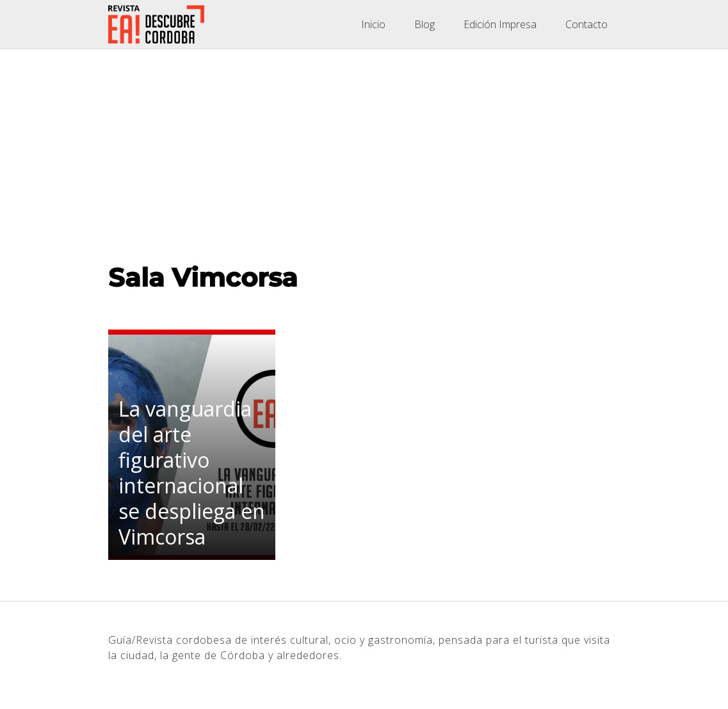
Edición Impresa (500, 24)
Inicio (373, 24)
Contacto (586, 24)
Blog (425, 24)
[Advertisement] (364, 145)
